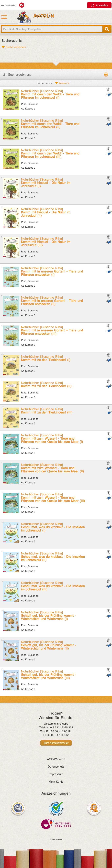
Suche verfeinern (16, 47)
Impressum (56, 774)
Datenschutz (56, 767)
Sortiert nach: (45, 83)
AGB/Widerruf (56, 759)
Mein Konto (56, 782)
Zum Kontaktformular (56, 743)
